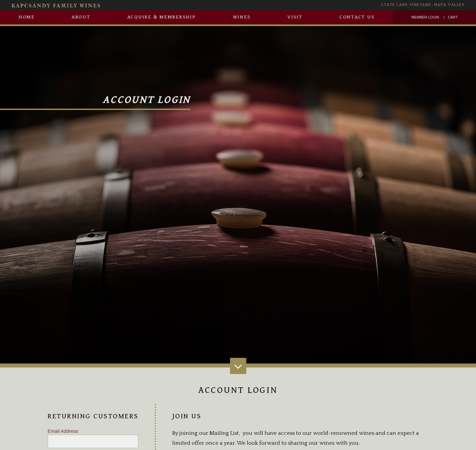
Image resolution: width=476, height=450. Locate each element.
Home (27, 17)
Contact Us (357, 17)
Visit (295, 17)
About (81, 17)
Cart (453, 17)
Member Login (425, 17)
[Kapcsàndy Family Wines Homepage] (131, 5)
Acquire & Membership (162, 17)
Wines (242, 17)
